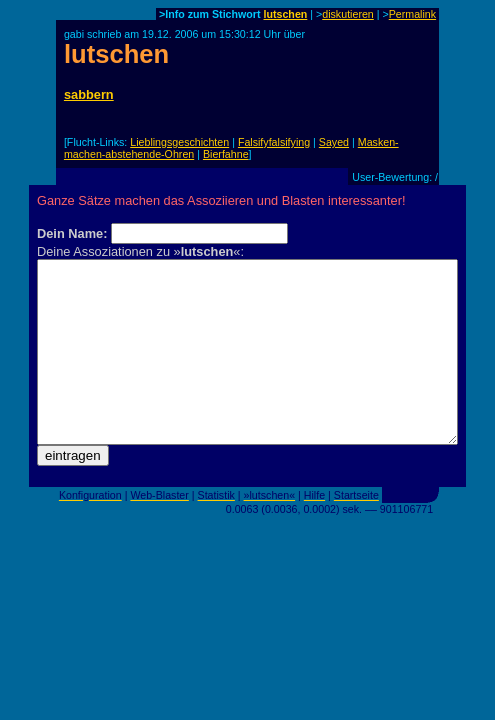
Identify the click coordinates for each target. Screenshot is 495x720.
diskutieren (348, 14)
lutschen (286, 14)
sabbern (89, 94)
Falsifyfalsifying (274, 142)
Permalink (412, 14)
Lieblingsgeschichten (179, 142)
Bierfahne (226, 154)
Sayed (334, 142)
